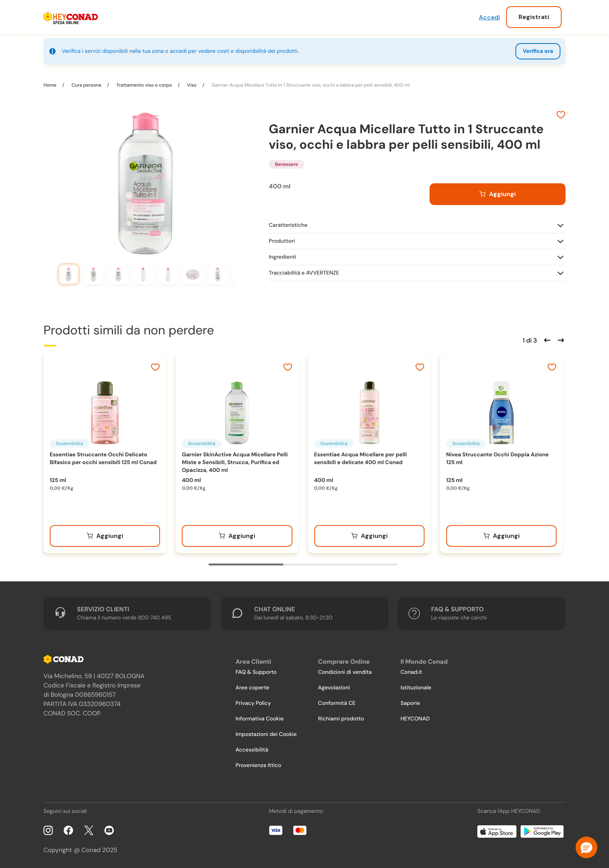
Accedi (489, 17)
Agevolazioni (334, 688)
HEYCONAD (415, 719)
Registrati (534, 17)
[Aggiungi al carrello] (498, 194)
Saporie (410, 703)
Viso (192, 85)
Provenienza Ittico (258, 765)
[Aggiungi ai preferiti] (561, 116)
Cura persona (86, 85)
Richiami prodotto (341, 719)
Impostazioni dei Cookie (266, 734)
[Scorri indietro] (546, 339)
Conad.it (411, 672)
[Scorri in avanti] (560, 339)
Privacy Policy (253, 703)
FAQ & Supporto (256, 672)
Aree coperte (252, 688)
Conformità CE (337, 703)
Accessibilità (252, 750)
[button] (586, 847)
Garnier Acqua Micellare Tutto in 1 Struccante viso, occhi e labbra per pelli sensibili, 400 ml (310, 85)
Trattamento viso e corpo (144, 85)
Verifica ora (538, 51)
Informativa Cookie (259, 719)
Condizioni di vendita (345, 672)
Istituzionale (416, 688)
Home (50, 85)
